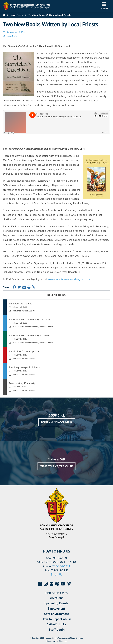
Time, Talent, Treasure (56, 466)
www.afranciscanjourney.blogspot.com (69, 279)
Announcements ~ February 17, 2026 (29, 335)
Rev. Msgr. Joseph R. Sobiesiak (25, 367)
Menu (104, 6)
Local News (12, 36)
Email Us (57, 574)
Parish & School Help (57, 422)
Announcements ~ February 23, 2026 (29, 319)
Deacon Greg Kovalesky (22, 383)
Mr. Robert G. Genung (21, 303)
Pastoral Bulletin (29, 311)
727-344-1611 (61, 566)
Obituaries (17, 311)
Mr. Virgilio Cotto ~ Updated (25, 351)
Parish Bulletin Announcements (25, 327)
